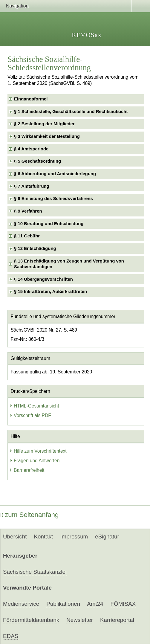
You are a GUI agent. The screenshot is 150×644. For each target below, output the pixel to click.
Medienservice (21, 604)
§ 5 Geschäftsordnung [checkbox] (37, 161)
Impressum (74, 537)
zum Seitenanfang (29, 515)
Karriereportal (117, 620)
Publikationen (63, 604)
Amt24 (95, 604)
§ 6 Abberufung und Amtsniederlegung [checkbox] (55, 174)
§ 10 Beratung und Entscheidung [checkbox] (49, 224)
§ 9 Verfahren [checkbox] (28, 211)
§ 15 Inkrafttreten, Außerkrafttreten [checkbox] (50, 292)
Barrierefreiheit (27, 470)
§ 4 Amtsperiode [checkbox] (31, 149)
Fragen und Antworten (34, 461)
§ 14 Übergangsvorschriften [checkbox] (43, 279)
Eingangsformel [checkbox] (31, 99)
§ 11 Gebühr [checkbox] (27, 236)
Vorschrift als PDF (30, 415)
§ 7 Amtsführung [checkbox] (32, 186)
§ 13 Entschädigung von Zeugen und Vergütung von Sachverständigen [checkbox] (69, 264)
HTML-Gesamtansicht (34, 406)
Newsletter (80, 620)
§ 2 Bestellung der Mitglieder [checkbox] (44, 124)
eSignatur (107, 537)
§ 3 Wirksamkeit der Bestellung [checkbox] (47, 136)
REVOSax (87, 35)
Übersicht (15, 537)
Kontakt (43, 537)
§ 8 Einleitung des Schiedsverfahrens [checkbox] (53, 199)
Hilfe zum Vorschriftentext (38, 451)
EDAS (11, 636)
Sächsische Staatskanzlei (35, 572)
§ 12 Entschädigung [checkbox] (35, 248)
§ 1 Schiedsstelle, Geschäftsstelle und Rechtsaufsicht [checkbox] (71, 112)
